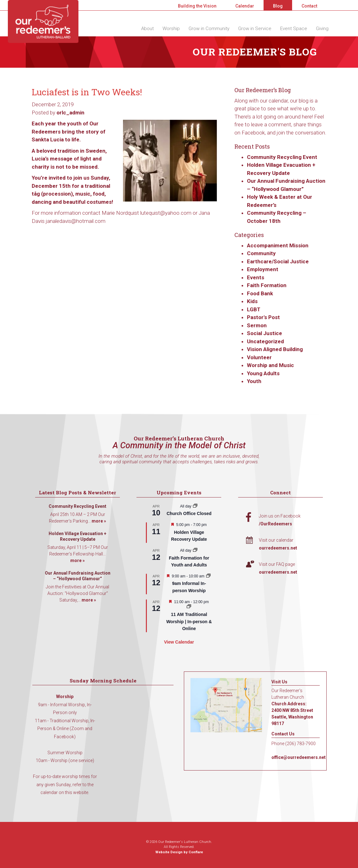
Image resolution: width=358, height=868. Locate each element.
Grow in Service (255, 29)
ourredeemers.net (278, 548)
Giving (322, 29)
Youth (254, 381)
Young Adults (263, 373)
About (147, 29)
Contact (309, 6)
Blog (278, 6)
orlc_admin (70, 113)
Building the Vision (197, 6)
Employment (263, 269)
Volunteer (259, 357)
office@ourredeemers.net (299, 757)
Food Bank (260, 293)
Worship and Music (270, 365)
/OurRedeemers (275, 524)
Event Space (294, 29)
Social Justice (264, 333)
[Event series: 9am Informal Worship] (208, 576)
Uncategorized (265, 341)
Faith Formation (267, 285)
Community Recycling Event (282, 157)
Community (261, 253)
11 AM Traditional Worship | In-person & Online (189, 621)
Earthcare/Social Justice (278, 261)
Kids (252, 301)
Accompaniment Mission (278, 245)
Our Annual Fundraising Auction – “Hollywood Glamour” (78, 576)
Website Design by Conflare (179, 852)
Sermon (257, 325)
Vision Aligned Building (275, 349)
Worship (171, 29)
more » (99, 521)
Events (256, 277)
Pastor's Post (263, 317)
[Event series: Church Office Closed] (195, 506)
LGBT (254, 309)
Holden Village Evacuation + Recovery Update (77, 536)
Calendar (245, 6)
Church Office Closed (189, 513)
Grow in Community (209, 29)
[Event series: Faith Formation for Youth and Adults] (195, 550)
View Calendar (179, 642)
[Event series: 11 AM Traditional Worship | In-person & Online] (189, 607)
